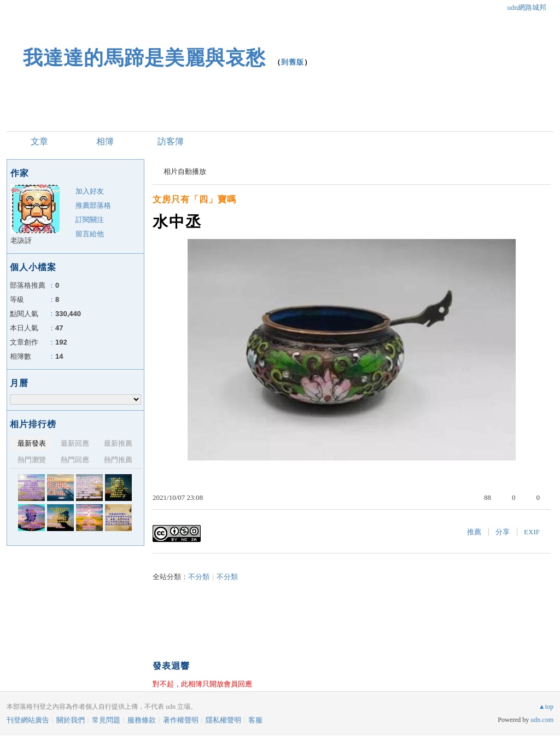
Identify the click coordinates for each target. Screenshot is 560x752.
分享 (503, 532)
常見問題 (106, 720)
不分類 (199, 577)
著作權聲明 (181, 720)
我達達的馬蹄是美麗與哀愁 (144, 58)
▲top (546, 707)
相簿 (105, 141)
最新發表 (32, 443)
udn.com (542, 720)
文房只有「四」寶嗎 (194, 199)
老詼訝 (21, 240)
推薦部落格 (93, 205)
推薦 (474, 532)
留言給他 (90, 234)
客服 (255, 720)
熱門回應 (75, 460)
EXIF (532, 532)
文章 (39, 141)
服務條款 (142, 720)
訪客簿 (171, 141)
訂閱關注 (90, 220)
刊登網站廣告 (28, 720)
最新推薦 (118, 443)
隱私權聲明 (223, 720)
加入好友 (90, 191)
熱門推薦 (118, 460)
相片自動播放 (185, 171)
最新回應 (75, 443)
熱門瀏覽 (32, 460)
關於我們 (71, 720)
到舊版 (293, 62)
